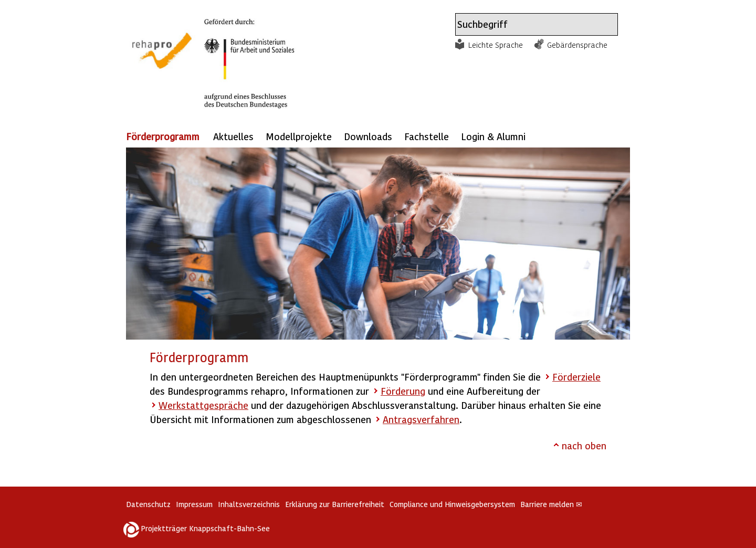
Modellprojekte (299, 136)
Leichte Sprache (496, 45)
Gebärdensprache (577, 45)
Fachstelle (427, 136)
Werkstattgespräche (203, 405)
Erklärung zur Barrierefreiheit (335, 504)
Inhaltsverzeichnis (249, 504)
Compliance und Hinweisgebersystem (452, 504)
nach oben (584, 445)
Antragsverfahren (421, 419)
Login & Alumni (493, 136)
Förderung (403, 391)
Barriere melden (551, 504)
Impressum (194, 504)
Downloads (368, 136)
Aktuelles (233, 136)
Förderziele (576, 377)
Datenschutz (148, 504)
